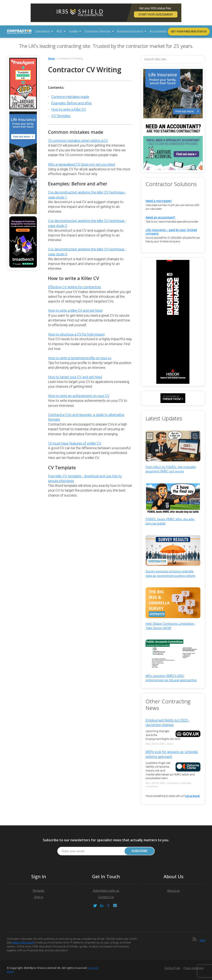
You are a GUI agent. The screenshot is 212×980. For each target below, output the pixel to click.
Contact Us (106, 897)
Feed (202, 940)
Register (39, 891)
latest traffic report (23, 943)
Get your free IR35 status (189, 31)
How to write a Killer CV (69, 110)
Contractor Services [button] (98, 31)
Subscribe (139, 851)
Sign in (39, 897)
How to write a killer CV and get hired (75, 311)
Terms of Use (172, 968)
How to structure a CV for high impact (76, 334)
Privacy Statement (194, 968)
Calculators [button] (43, 31)
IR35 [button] (60, 31)
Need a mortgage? (159, 201)
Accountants (158, 31)
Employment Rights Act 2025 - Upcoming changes (168, 723)
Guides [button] (74, 31)
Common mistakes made (70, 97)
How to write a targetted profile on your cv (80, 358)
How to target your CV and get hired (75, 377)
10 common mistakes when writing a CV (78, 141)
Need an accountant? (160, 217)
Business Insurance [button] (130, 31)
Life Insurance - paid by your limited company (171, 232)
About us (173, 891)
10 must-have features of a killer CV (75, 443)
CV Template (61, 116)
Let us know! (193, 796)
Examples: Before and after (72, 103)
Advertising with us (106, 891)
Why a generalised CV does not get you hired (81, 164)
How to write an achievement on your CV (79, 396)
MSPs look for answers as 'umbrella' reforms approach (172, 754)
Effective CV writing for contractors (75, 287)
